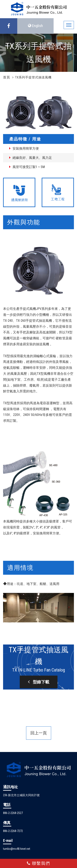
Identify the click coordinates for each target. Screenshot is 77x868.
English (35, 26)
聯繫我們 (38, 863)
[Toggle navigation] (69, 25)
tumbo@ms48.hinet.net (17, 849)
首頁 (7, 77)
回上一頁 (39, 733)
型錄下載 (39, 682)
